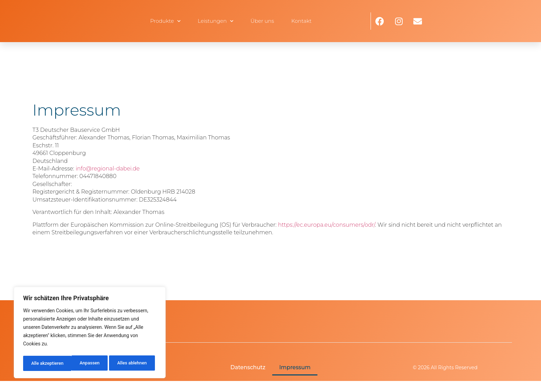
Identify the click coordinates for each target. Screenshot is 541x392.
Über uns (262, 21)
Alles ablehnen (83, 363)
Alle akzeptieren (132, 363)
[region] (90, 334)
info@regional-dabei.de (108, 169)
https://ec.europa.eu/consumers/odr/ (327, 225)
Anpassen (40, 363)
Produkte (165, 21)
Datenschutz (248, 368)
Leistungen (215, 21)
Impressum (295, 368)
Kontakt (301, 21)
